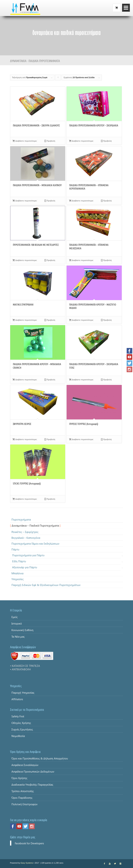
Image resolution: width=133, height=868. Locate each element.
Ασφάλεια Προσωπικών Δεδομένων (33, 771)
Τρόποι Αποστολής (23, 791)
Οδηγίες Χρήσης (21, 723)
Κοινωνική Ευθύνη (22, 630)
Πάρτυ (15, 549)
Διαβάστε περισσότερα (25, 141)
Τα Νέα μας (18, 637)
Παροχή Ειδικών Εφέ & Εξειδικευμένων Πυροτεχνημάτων (46, 585)
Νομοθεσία (18, 736)
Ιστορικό (17, 623)
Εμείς (15, 617)
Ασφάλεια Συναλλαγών (25, 765)
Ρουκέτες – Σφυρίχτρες (25, 532)
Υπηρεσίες (18, 579)
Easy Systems (27, 863)
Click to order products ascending (58, 78)
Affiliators (17, 699)
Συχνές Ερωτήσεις (22, 729)
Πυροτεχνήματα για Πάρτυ (28, 555)
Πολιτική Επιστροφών (24, 804)
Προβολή (50, 141)
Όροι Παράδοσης (22, 798)
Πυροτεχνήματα (21, 519)
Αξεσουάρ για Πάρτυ (25, 567)
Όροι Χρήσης (19, 778)
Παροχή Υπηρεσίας (23, 693)
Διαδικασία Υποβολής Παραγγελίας (32, 785)
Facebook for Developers (29, 843)
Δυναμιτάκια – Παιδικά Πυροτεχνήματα (35, 526)
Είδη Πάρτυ (19, 561)
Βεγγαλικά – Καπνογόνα (26, 538)
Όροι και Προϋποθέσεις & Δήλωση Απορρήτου (40, 758)
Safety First (18, 716)
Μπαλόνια (17, 573)
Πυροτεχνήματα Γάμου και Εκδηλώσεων (35, 544)
